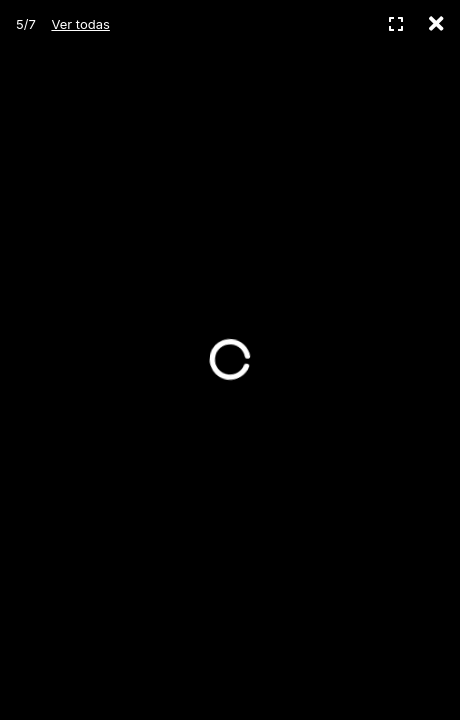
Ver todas (80, 24)
